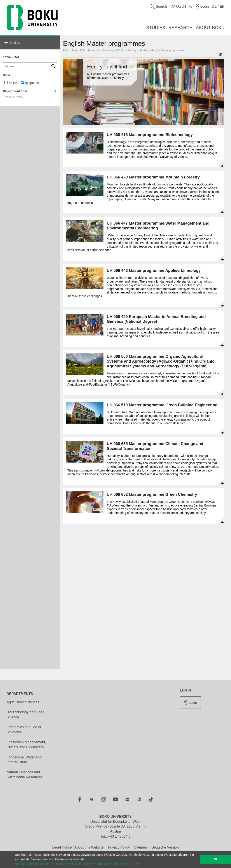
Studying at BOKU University (120, 51)
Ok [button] (216, 859)
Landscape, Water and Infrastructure (24, 760)
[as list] (6, 82)
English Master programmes (168, 51)
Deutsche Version (165, 847)
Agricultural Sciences (23, 702)
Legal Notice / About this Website (78, 847)
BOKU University (90, 51)
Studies (15, 43)
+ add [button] (56, 91)
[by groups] (22, 82)
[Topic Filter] (30, 66)
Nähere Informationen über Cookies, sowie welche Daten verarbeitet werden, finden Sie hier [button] (77, 864)
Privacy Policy (119, 847)
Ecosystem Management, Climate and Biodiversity (26, 745)
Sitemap (141, 847)
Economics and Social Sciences (24, 730)
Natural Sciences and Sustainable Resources (25, 775)
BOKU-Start (70, 51)
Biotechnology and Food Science (25, 715)
